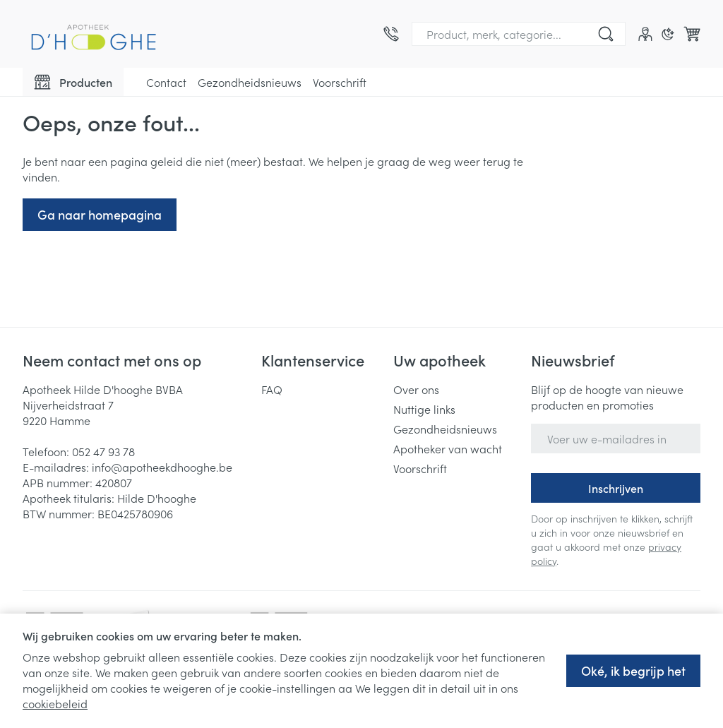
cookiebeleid (55, 703)
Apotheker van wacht (448, 448)
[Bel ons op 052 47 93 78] (391, 34)
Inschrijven (616, 488)
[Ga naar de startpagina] (93, 34)
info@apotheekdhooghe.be (162, 467)
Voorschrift (340, 82)
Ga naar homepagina (100, 214)
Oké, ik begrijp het (633, 670)
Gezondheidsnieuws (250, 82)
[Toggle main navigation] (73, 82)
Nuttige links (424, 409)
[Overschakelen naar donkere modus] (668, 34)
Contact (166, 82)
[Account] (645, 34)
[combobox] (519, 34)
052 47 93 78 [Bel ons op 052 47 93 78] (103, 451)
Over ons (416, 389)
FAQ (272, 389)
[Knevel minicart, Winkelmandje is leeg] (692, 34)
